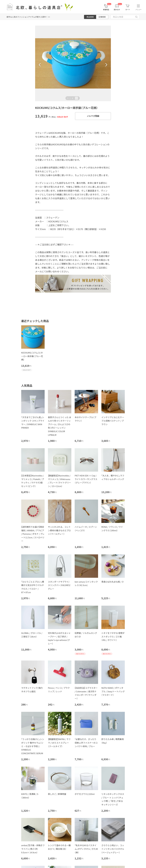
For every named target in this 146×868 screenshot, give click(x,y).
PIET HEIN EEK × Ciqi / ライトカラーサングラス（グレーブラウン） (86, 479)
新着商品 (106, 10)
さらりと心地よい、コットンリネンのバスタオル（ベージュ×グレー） (113, 849)
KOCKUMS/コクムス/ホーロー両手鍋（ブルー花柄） (32, 356)
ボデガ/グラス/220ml (85, 794)
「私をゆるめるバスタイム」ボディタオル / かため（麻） (86, 849)
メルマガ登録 (93, 116)
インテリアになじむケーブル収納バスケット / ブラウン (113, 421)
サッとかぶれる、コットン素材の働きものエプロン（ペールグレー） (59, 530)
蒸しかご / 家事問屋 (57, 794)
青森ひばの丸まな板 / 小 (113, 582)
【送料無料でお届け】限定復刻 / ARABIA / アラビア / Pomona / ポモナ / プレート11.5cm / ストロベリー (33, 534)
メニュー (138, 9)
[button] (40, 65)
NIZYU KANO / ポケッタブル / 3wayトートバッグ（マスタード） (113, 691)
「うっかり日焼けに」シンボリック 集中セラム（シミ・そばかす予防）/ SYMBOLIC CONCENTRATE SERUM (33, 746)
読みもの (117, 10)
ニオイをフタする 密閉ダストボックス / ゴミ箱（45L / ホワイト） (113, 636)
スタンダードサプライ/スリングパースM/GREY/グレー (59, 585)
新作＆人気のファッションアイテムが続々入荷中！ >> (28, 17)
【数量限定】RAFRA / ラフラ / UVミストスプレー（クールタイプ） (59, 743)
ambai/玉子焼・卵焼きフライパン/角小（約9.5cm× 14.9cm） (33, 849)
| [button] (70, 98)
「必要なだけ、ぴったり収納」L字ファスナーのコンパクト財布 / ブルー (86, 743)
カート (128, 10)
